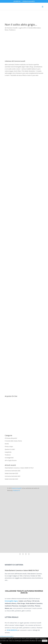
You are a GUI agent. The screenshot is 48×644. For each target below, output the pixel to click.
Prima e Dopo (9, 447)
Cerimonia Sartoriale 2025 (13, 476)
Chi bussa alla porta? (11, 438)
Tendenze (12, 30)
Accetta (45, 641)
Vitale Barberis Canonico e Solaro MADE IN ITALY (19, 468)
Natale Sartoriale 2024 (11, 479)
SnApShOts (8, 452)
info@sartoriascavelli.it (7, 636)
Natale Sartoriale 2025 (11, 473)
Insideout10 (16, 490)
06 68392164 (17, 1)
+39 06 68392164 (12, 630)
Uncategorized (9, 458)
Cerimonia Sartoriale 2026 (13, 471)
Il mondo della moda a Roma (13, 441)
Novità (7, 444)
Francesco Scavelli (12, 28)
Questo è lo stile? (10, 449)
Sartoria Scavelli (17, 488)
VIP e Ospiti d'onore (11, 460)
